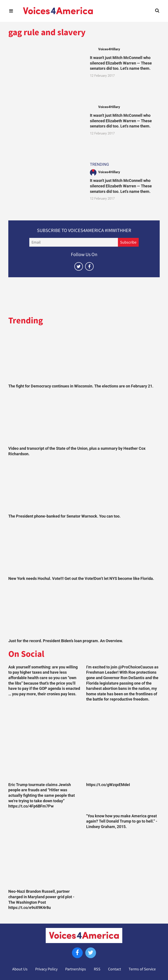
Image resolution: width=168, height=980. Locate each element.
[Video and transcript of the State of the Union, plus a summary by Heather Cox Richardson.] (84, 419)
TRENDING (99, 164)
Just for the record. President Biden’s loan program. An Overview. (66, 641)
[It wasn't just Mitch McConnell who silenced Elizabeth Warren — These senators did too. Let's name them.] (45, 67)
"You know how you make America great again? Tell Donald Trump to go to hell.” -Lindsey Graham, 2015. (122, 821)
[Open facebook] (89, 266)
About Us (20, 969)
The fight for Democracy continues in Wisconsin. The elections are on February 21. (81, 386)
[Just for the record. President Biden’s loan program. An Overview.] (84, 611)
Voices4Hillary (109, 49)
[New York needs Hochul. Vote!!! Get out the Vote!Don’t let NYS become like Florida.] (84, 548)
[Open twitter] (79, 266)
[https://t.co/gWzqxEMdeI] (123, 743)
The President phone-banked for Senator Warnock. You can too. (64, 516)
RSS (97, 969)
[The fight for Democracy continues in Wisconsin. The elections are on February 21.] (84, 356)
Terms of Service (142, 969)
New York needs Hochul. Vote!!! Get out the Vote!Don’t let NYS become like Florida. (81, 579)
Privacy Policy (46, 969)
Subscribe (128, 242)
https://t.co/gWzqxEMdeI (108, 785)
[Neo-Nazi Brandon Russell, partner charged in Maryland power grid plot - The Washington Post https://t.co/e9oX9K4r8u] (45, 850)
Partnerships (76, 969)
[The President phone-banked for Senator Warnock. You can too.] (84, 486)
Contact (115, 969)
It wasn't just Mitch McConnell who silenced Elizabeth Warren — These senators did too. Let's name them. (121, 63)
